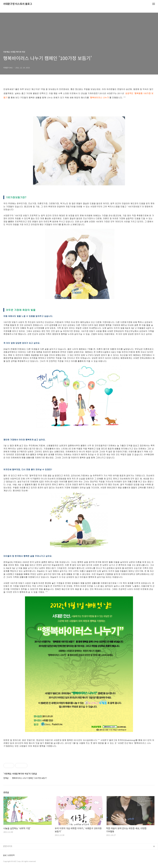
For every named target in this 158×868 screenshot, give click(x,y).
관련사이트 (8, 846)
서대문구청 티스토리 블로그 (18, 4)
